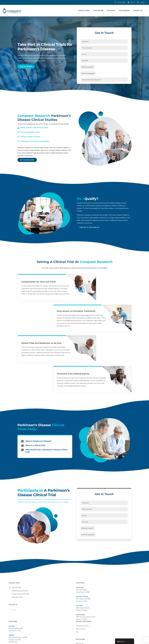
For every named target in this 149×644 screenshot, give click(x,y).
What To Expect (81, 629)
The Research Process (82, 626)
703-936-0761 (13, 642)
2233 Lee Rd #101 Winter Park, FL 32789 (83, 590)
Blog (77, 632)
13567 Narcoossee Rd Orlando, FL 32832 (82, 608)
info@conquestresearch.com (20, 591)
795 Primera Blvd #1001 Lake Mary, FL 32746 (16, 628)
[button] (45, 441)
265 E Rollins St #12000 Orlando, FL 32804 (83, 599)
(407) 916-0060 (16, 588)
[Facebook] (9, 610)
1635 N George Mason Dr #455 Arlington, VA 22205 (18, 637)
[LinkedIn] (15, 610)
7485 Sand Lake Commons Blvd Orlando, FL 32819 (85, 617)
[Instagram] (12, 610)
